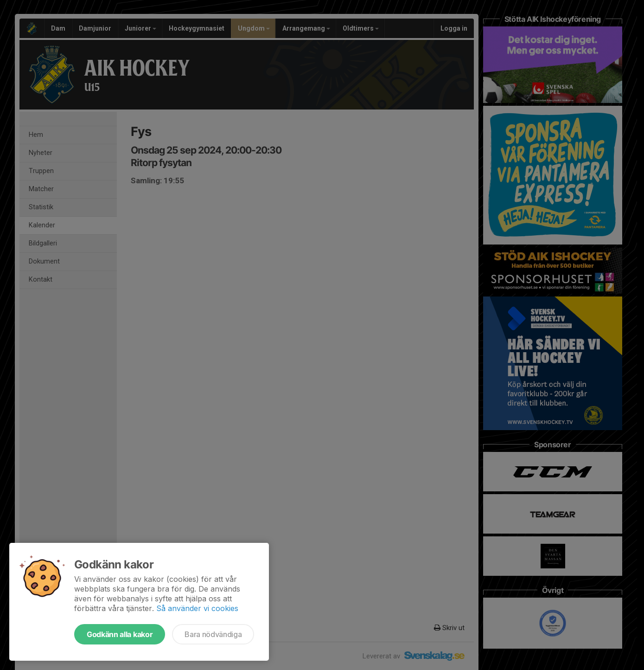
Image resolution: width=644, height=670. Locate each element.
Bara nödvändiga (213, 634)
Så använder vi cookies (197, 608)
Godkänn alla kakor (120, 634)
